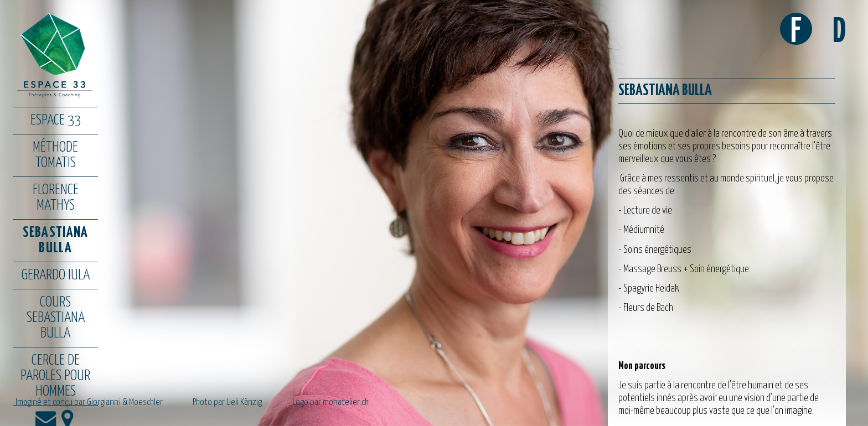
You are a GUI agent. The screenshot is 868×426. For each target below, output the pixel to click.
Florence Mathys (56, 198)
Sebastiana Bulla (56, 240)
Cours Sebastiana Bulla (56, 318)
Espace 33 (56, 120)
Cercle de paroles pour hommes (55, 376)
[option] (434, 213)
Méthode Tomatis (55, 155)
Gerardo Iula (56, 275)
